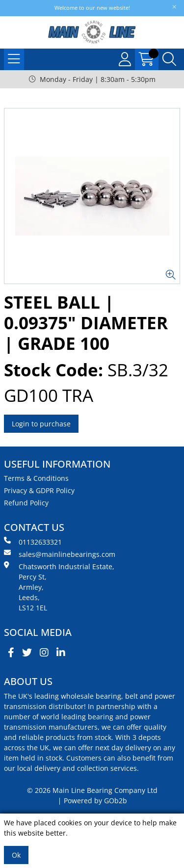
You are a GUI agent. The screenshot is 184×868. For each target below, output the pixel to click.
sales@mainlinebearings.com (60, 554)
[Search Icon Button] (169, 59)
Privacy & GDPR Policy (39, 490)
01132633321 (33, 542)
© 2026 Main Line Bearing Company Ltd (92, 790)
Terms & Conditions (36, 478)
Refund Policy (26, 503)
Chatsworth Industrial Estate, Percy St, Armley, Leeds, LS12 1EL (59, 587)
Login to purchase (41, 424)
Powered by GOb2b (95, 801)
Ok (16, 855)
